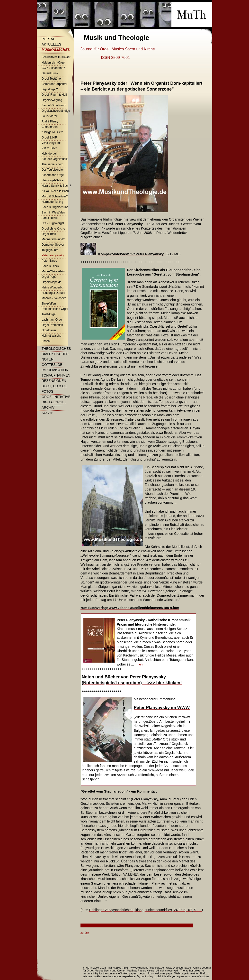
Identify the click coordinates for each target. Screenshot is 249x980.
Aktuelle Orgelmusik (55, 159)
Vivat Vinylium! (51, 143)
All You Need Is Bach (55, 191)
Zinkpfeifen (49, 304)
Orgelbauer (49, 330)
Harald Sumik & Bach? (56, 186)
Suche (48, 413)
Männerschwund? (53, 239)
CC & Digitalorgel (53, 223)
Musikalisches (56, 50)
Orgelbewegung (52, 100)
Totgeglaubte (50, 250)
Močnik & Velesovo (54, 298)
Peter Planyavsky (53, 255)
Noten (48, 359)
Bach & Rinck (50, 266)
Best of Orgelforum (54, 105)
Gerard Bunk (50, 73)
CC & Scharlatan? (53, 68)
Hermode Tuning (52, 202)
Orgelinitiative (56, 397)
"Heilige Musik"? (52, 132)
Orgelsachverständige (56, 111)
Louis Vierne (50, 116)
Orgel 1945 (49, 234)
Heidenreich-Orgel (53, 63)
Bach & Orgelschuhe (55, 207)
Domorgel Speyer (53, 245)
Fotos (47, 391)
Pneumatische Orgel (55, 309)
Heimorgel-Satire (53, 180)
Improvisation (55, 370)
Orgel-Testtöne (51, 79)
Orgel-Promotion (52, 325)
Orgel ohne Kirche (53, 229)
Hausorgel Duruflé (53, 293)
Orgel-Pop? (49, 277)
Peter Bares (49, 261)
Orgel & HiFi (49, 138)
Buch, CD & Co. (55, 386)
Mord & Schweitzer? (55, 196)
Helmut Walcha (51, 336)
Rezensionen (54, 381)
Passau (46, 341)
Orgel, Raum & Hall (54, 95)
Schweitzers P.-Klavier (56, 57)
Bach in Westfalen (53, 213)
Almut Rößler (50, 218)
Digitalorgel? (50, 89)
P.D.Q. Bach (49, 148)
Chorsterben (50, 127)
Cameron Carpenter (54, 84)
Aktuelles (51, 44)
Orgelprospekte (52, 282)
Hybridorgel (49, 154)
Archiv (48, 407)
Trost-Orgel (49, 314)
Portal (48, 39)
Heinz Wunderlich (53, 287)
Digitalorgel (54, 402)
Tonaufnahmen (56, 375)
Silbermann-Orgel (53, 175)
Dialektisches (55, 354)
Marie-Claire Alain (53, 271)
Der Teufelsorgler (53, 170)
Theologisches (56, 349)
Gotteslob (52, 365)
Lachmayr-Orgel (52, 320)
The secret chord (53, 164)
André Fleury (50, 121)
